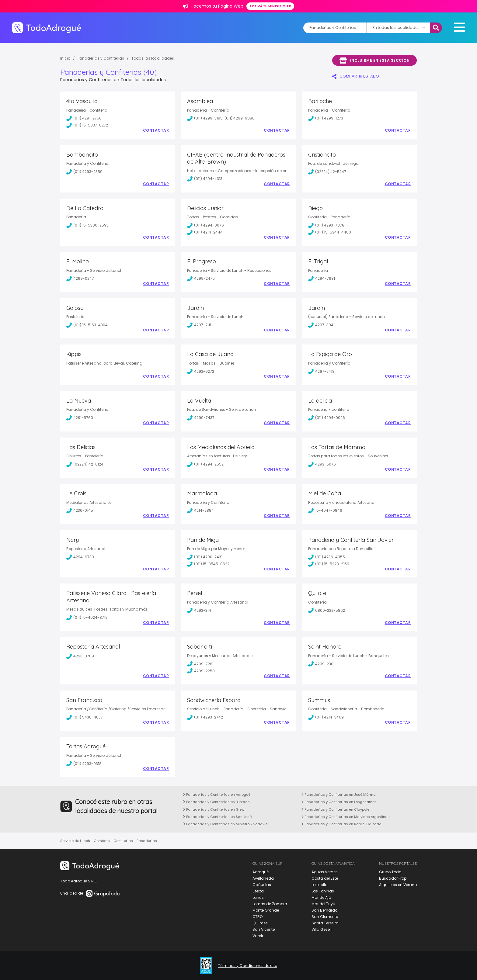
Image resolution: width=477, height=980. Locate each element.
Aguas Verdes (325, 872)
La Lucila (320, 885)
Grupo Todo (390, 872)
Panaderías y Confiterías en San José (217, 817)
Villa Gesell (322, 929)
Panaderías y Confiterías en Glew (214, 809)
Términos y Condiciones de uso (248, 966)
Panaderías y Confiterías (101, 58)
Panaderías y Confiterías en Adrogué (217, 795)
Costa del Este (325, 878)
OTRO (258, 917)
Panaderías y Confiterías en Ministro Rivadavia (225, 824)
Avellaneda (263, 878)
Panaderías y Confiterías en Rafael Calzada (341, 824)
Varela (259, 936)
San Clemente (325, 917)
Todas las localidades (153, 58)
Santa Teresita (325, 923)
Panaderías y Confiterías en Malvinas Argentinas (346, 817)
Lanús (258, 897)
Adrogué (261, 872)
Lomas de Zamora (270, 904)
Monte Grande (266, 910)
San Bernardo (324, 910)
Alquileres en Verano (398, 885)
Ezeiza (258, 891)
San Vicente (264, 929)
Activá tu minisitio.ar (270, 6)
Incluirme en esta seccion (374, 61)
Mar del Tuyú (323, 904)
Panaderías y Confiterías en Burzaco (216, 802)
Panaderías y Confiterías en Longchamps (339, 802)
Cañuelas (262, 885)
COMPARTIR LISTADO (356, 76)
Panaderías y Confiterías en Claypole (335, 809)
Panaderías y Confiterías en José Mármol (339, 795)
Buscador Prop (393, 878)
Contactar (156, 130)
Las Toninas (323, 891)
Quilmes (260, 923)
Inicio (65, 58)
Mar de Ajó (321, 897)
